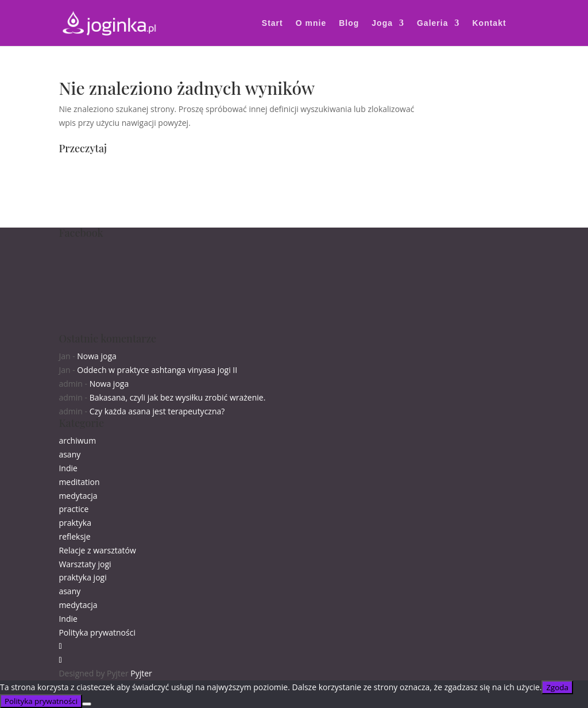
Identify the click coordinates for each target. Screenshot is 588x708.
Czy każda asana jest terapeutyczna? (157, 411)
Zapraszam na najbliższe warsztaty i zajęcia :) (142, 166)
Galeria (432, 23)
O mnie (311, 23)
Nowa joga (97, 356)
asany (69, 454)
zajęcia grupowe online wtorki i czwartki (133, 179)
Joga (382, 23)
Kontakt (489, 23)
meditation (79, 482)
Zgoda (557, 687)
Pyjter (141, 673)
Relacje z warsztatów (97, 550)
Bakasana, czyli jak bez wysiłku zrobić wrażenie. (178, 397)
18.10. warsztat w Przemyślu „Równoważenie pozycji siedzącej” (175, 193)
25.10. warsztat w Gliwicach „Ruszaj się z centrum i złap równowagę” (185, 207)
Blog (349, 23)
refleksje (74, 536)
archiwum (77, 440)
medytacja (78, 496)
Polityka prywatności (97, 632)
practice (73, 509)
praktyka (75, 523)
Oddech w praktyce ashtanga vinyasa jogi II (157, 370)
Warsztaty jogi (85, 564)
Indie (68, 468)
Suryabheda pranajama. (103, 220)
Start (272, 23)
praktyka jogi (82, 577)
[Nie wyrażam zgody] (87, 704)
